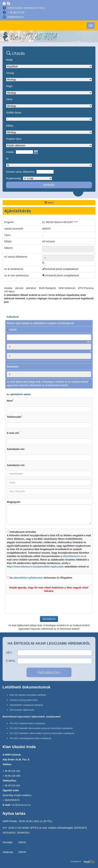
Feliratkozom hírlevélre (49, 549)
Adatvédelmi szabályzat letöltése (26, 705)
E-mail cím (13, 433)
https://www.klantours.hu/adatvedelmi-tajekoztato (35, 567)
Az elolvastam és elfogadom (39, 578)
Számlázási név (16, 449)
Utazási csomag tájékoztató (24, 700)
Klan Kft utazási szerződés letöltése (28, 695)
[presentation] (49, 602)
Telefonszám (14, 417)
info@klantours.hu (16, 17)
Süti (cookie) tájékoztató (22, 710)
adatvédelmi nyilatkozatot (28, 578)
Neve (10, 401)
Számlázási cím (16, 465)
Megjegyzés (14, 502)
